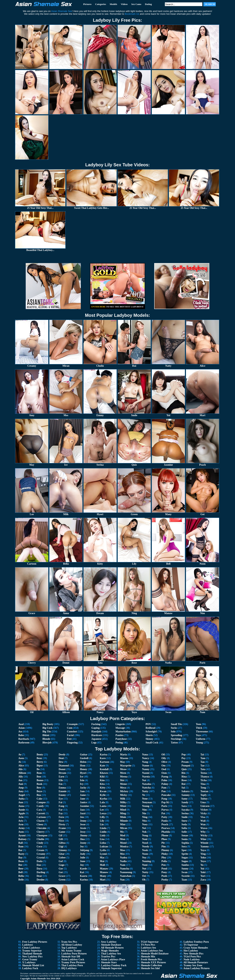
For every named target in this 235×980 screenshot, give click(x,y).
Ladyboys (28, 945)
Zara (203, 880)
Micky (124, 795)
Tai (202, 755)
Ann (21, 802)
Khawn (104, 773)
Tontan (204, 791)
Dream (62, 773)
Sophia (185, 843)
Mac (102, 858)
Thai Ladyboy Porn (72, 965)
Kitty (103, 788)
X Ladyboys (29, 962)
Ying (203, 854)
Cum (70, 728)
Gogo (62, 865)
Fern (61, 817)
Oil (163, 755)
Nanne (146, 766)
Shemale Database (111, 945)
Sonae (185, 835)
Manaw (104, 869)
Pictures (87, 4)
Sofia (184, 828)
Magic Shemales (110, 951)
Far (61, 810)
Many (103, 876)
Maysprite (126, 766)
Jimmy (84, 835)
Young (199, 743)
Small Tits (176, 724)
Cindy (40, 843)
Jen (82, 817)
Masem (124, 758)
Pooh (164, 876)
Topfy (204, 795)
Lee (102, 810)
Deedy (62, 755)
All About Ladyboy (72, 945)
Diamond (64, 766)
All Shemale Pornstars (196, 962)
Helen (83, 762)
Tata (203, 769)
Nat (144, 780)
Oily (164, 758)
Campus (41, 802)
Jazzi (83, 813)
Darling (41, 872)
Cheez (40, 824)
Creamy (41, 854)
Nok (144, 832)
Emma (62, 788)
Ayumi (22, 835)
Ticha (204, 780)
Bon (39, 777)
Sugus (185, 861)
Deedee (40, 880)
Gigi (61, 847)
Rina (184, 777)
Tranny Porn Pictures (73, 962)
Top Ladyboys (69, 948)
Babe (21, 735)
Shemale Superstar (111, 968)
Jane (82, 799)
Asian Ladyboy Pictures (197, 968)
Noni (145, 839)
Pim (164, 847)
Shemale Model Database (155, 954)
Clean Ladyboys (31, 948)
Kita (102, 784)
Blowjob (47, 743)
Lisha (103, 843)
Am (20, 780)
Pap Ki (165, 802)
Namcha (125, 869)
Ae (20, 755)
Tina (203, 784)
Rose (184, 780)
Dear (39, 876)
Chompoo (42, 835)
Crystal (41, 858)
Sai (183, 788)
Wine (203, 839)
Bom (39, 773)
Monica (124, 847)
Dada (39, 861)
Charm (40, 821)
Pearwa (166, 828)
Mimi (123, 806)
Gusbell (84, 758)
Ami (21, 784)
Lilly (102, 817)
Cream (40, 850)
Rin (183, 773)
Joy (82, 847)
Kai (82, 872)
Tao (203, 766)
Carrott (41, 813)
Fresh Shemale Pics (151, 959)
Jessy (83, 832)
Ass (20, 732)
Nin (144, 813)
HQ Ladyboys (69, 968)
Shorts (149, 735)
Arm (21, 824)
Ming (123, 813)
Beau (21, 861)
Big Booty (48, 724)
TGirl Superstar (150, 942)
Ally (21, 777)
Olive (164, 762)
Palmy (165, 784)
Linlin (103, 832)
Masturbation (123, 732)
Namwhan (126, 876)
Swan (184, 872)
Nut (144, 869)
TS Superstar (191, 945)
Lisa (102, 839)
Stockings (176, 739)
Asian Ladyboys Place (113, 959)
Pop (184, 755)
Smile (184, 817)
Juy (82, 865)
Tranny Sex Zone (193, 965)
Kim (102, 780)
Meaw (123, 769)
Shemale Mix (148, 957)
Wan (203, 824)
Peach (165, 824)
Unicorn (205, 806)
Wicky (204, 835)
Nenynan (147, 802)
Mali (102, 865)
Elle (61, 780)
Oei (144, 876)
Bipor (40, 766)
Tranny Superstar (32, 951)
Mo (122, 832)
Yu (202, 865)
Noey (145, 824)
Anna (21, 806)
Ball (21, 843)
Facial (70, 735)
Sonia (184, 839)
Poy (184, 758)
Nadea (124, 858)
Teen (198, 724)
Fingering (72, 743)
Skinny (149, 739)
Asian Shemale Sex (40, 978)
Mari (103, 880)
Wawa (204, 828)
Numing (147, 861)
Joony (83, 843)
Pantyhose (121, 739)
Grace (62, 876)
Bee (20, 865)
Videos (124, 4)
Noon (145, 854)
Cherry (41, 832)
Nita (144, 821)
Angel (22, 795)
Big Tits (47, 732)
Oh (144, 880)
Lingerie (120, 724)
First (61, 821)
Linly (103, 835)
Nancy (146, 758)
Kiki (102, 777)
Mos (122, 854)
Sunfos (185, 865)
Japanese (96, 739)
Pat (163, 813)
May (123, 762)
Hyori (83, 773)
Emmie (63, 791)
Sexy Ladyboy (109, 942)
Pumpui (186, 766)
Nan (122, 880)
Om (163, 766)
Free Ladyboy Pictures (35, 942)
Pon (163, 865)
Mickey (124, 791)
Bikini (46, 735)
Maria (123, 755)
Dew (61, 762)
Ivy (82, 784)
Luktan (104, 847)
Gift (61, 839)
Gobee (62, 858)
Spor (184, 850)
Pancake (166, 795)
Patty (164, 817)
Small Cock (152, 743)
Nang (145, 762)
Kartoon (105, 762)
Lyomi (103, 854)
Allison (22, 773)
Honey (83, 769)
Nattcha (146, 788)
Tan (203, 762)
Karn (103, 758)
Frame (62, 828)
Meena (124, 777)
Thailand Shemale (32, 954)
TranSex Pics (108, 957)
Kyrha (103, 799)
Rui (183, 784)
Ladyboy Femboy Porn (196, 942)
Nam (123, 865)
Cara (39, 810)
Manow (104, 872)
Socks (174, 728)
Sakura (185, 791)
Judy (83, 854)
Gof (61, 861)
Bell (20, 872)
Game (62, 832)
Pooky (165, 880)
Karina (84, 880)
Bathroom (24, 743)
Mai (102, 861)
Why (203, 832)
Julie (83, 858)
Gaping (95, 728)
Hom (83, 766)
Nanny (146, 769)
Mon (123, 839)
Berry (40, 762)
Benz (39, 758)
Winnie (204, 843)
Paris (164, 806)
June (83, 861)
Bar (20, 850)
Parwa (165, 810)
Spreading (176, 735)
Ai (20, 762)
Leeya (103, 813)
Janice (83, 802)
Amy (21, 791)
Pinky (165, 854)
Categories (101, 4)
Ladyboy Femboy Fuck (114, 965)
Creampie (72, 724)
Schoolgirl (151, 732)
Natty (145, 791)
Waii (203, 821)
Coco (39, 847)
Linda (103, 828)
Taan (184, 880)
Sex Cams (136, 4)
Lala (102, 802)
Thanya (205, 777)
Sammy (186, 795)
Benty (40, 755)
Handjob (96, 732)
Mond (123, 843)
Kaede (83, 869)
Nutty (145, 872)
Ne (144, 795)
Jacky (83, 788)
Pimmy (165, 850)
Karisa (104, 755)
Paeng (165, 777)
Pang (164, 799)
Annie (22, 810)
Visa (203, 817)
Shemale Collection (151, 965)
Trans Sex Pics (69, 942)
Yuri (203, 876)
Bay (20, 858)
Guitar (84, 755)
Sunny (185, 869)
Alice (21, 766)
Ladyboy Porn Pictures (74, 954)
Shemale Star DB (71, 957)
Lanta (103, 806)
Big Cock (47, 728)
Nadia (123, 861)
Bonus (40, 780)
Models (113, 4)
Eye (61, 799)
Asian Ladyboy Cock (73, 959)
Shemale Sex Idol (150, 968)
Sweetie (186, 876)
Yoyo (203, 861)
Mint (123, 824)
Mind (123, 810)
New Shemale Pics (194, 954)
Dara (39, 869)
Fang (61, 806)
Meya (123, 788)
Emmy (62, 795)
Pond (164, 869)
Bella (21, 876)
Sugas (185, 858)
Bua (39, 795)
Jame (83, 795)
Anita (21, 799)
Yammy (205, 847)
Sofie (184, 832)
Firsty (62, 824)
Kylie (103, 795)
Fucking (96, 724)
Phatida (166, 832)
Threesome (202, 732)
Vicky (204, 813)
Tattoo (174, 743)
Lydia (103, 850)
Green (62, 880)
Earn (61, 777)
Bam (21, 847)
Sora (184, 847)
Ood (164, 769)
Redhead (150, 728)
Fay (61, 813)
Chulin (40, 839)
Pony (164, 872)
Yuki (203, 872)
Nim (144, 810)
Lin (102, 824)
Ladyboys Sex (148, 948)
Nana (145, 755)
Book (39, 784)
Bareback (24, 739)
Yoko (203, 858)
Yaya (203, 850)
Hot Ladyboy (191, 951)
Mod (123, 835)
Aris (21, 821)
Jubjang (84, 850)
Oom (164, 773)
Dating (149, 4)
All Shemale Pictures (112, 948)
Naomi (146, 773)
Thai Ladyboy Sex (111, 954)
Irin (82, 780)
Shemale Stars (109, 962)
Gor (61, 869)
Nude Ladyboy (192, 959)
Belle (21, 880)
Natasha (147, 784)
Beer (21, 869)
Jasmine (84, 806)
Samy (184, 799)
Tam (203, 758)
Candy (40, 806)
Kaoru (83, 876)
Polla (164, 861)
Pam (164, 788)
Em (60, 784)
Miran (124, 828)
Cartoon (41, 817)
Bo (38, 769)
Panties (120, 735)
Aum (21, 832)
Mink (123, 817)
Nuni (145, 865)
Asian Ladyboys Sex (152, 951)
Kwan (103, 791)
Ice (82, 777)
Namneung (126, 872)
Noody (146, 847)
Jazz (82, 810)
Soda (184, 824)
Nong (145, 835)
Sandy (185, 802)
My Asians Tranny (71, 951)
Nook (145, 850)
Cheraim (41, 828)
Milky (123, 802)
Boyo (39, 791)
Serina (185, 813)
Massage (120, 728)
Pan (163, 791)
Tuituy (204, 799)
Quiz (184, 769)
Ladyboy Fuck (30, 968)
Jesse (83, 824)
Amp (21, 788)
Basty (21, 854)
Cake (39, 799)
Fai (60, 802)
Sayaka (185, 810)
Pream (185, 762)
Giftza (62, 843)
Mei (122, 780)
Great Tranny (30, 959)
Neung (146, 806)
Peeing (119, 743)
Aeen (21, 758)
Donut (62, 769)
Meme (123, 784)
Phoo (164, 839)
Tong (203, 788)
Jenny (83, 821)
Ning (145, 817)
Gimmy (63, 850)
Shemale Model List (33, 965)
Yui (202, 869)
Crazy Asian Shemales (196, 948)
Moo (123, 850)
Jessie (83, 828)
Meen (123, 773)
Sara (184, 806)
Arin (21, 817)
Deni (61, 758)
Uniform (201, 739)
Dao (39, 865)
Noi (144, 828)
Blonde (46, 739)
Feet (69, 739)
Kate (103, 766)
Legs (94, 743)
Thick (199, 728)
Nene (145, 799)
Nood (145, 843)
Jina (82, 839)
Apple (22, 813)
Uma (203, 802)
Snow (184, 821)
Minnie (124, 821)
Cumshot (72, 732)
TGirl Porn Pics (192, 957)
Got (61, 872)
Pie (163, 843)
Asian (21, 728)
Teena (204, 773)
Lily (102, 821)
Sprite (185, 854)
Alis (20, 769)
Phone (165, 835)
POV (148, 724)
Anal (21, 724)
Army (22, 828)
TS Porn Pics (148, 945)
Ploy (164, 858)
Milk (123, 799)
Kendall (104, 769)
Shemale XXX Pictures (153, 962)
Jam (82, 791)
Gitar (62, 854)
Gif (60, 835)
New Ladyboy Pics (32, 957)
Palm (164, 780)
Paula (164, 821)
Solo (173, 732)
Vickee (204, 810)
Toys (198, 735)
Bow (39, 788)
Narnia (146, 777)
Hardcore (97, 735)
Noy (144, 858)
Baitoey (22, 839)
